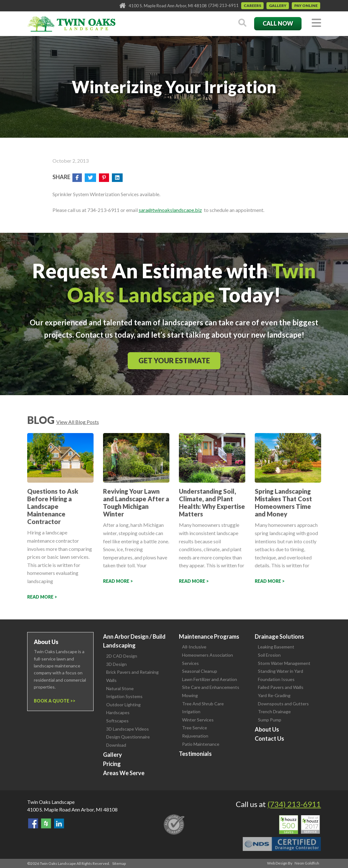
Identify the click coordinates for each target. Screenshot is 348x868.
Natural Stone (120, 688)
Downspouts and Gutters (283, 704)
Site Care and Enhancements (211, 687)
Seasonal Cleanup (200, 671)
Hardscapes (118, 712)
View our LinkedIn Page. (59, 823)
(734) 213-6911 (223, 5)
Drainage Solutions (279, 636)
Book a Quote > (53, 701)
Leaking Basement (276, 647)
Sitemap (119, 863)
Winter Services (198, 720)
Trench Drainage (274, 711)
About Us (267, 729)
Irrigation (191, 711)
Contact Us (269, 738)
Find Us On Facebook (33, 823)
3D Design (116, 664)
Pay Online (306, 6)
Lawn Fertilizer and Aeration (210, 679)
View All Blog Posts (78, 422)
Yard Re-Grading (274, 695)
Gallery (278, 6)
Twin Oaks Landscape (51, 802)
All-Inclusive (194, 647)
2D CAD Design (122, 656)
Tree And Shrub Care (203, 704)
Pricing (112, 764)
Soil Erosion (269, 655)
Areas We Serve (124, 773)
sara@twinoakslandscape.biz (170, 210)
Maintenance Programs (209, 636)
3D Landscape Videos (128, 729)
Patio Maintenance (201, 744)
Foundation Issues (276, 679)
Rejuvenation (195, 736)
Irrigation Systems (124, 696)
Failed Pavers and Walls (281, 687)
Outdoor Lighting (123, 705)
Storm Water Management (284, 663)
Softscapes (117, 721)
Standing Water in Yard (281, 671)
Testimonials (195, 754)
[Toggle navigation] (316, 23)
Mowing (190, 695)
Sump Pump (270, 720)
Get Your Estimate (174, 361)
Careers (252, 6)
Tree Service (195, 728)
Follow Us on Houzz (46, 823)
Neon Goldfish (307, 863)
